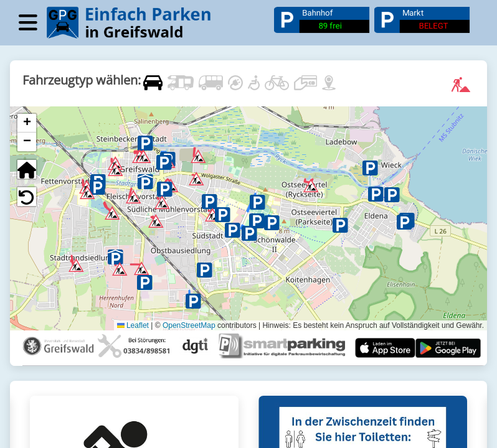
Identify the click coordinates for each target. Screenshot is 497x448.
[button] (140, 152)
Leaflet (133, 325)
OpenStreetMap (189, 325)
